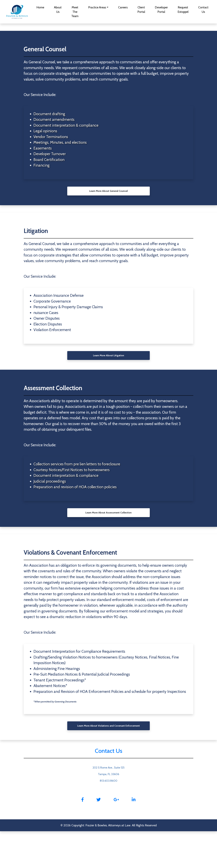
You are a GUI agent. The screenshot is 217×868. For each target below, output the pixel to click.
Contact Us (203, 10)
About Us (58, 10)
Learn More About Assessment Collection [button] (108, 513)
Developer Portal (161, 10)
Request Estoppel (183, 10)
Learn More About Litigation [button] (109, 355)
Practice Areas (97, 7)
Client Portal (141, 10)
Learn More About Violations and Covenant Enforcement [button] (109, 726)
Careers (123, 7)
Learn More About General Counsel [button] (108, 191)
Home (40, 7)
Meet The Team (75, 12)
